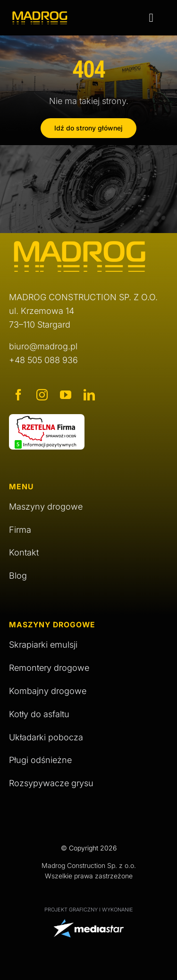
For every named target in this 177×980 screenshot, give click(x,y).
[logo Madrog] (40, 15)
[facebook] (18, 395)
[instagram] (42, 395)
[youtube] (66, 395)
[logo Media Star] (89, 923)
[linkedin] (89, 395)
